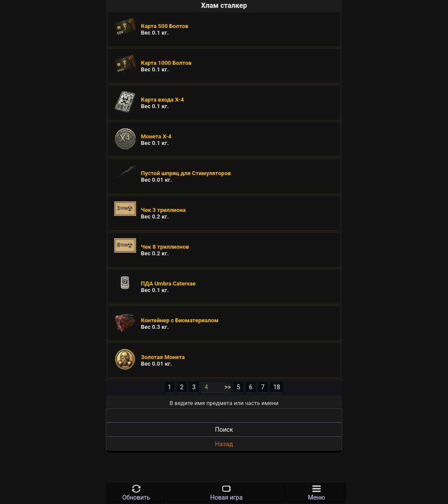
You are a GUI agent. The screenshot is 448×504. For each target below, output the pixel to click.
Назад (224, 444)
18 (277, 387)
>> (228, 387)
